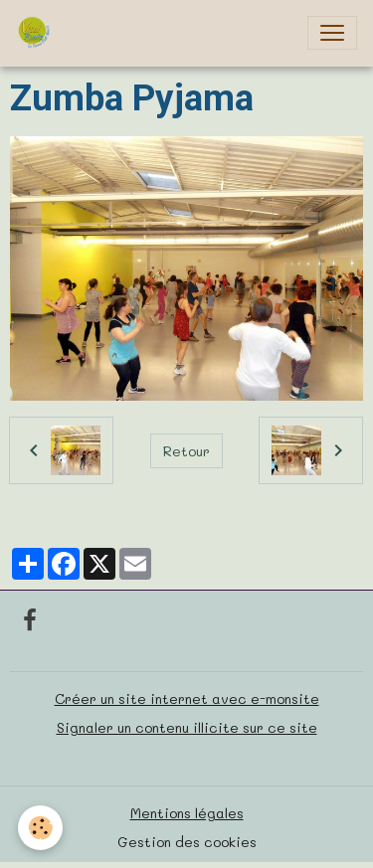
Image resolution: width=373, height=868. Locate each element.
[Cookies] (40, 828)
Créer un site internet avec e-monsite (187, 698)
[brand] (38, 33)
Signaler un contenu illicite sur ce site (187, 727)
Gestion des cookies (187, 842)
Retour (186, 451)
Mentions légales (187, 813)
